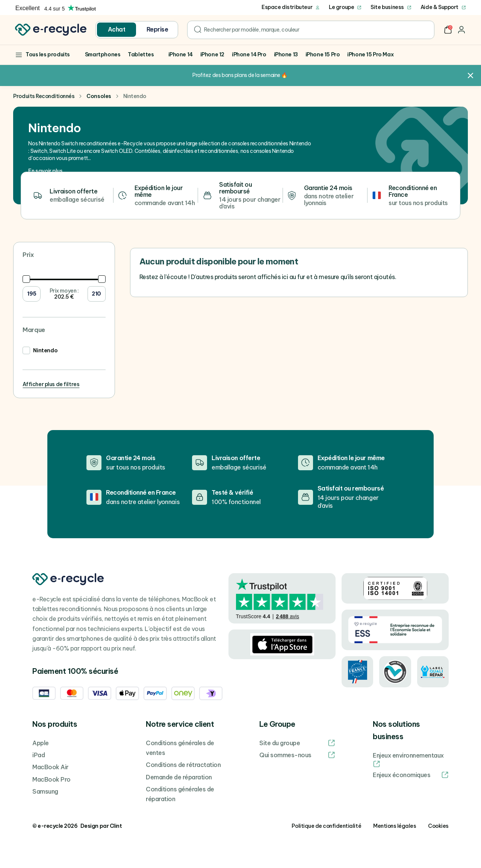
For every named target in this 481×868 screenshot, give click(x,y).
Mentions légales (395, 826)
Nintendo (45, 350)
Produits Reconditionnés (44, 96)
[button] (448, 30)
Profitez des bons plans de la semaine (236, 75)
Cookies (438, 826)
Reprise (157, 29)
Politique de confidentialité (326, 826)
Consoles (99, 96)
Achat (117, 29)
